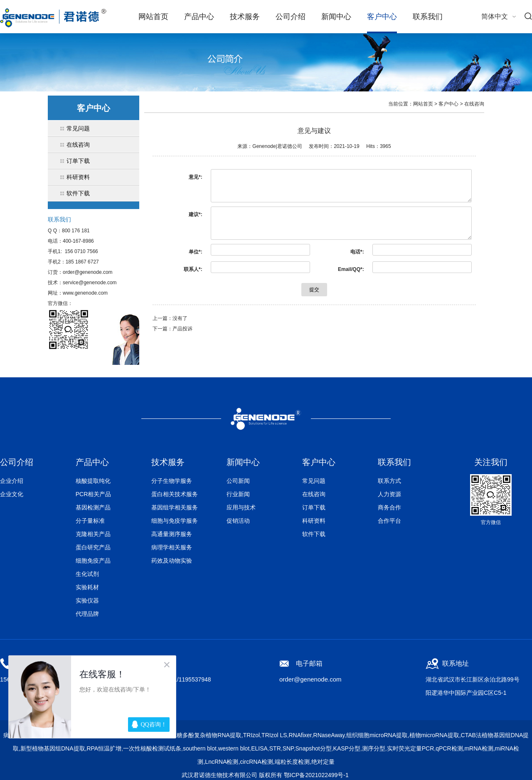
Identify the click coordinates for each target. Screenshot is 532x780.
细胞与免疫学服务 (175, 521)
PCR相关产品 (94, 494)
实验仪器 (87, 600)
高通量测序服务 (172, 534)
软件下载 (314, 534)
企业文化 (12, 494)
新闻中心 (336, 17)
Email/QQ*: (351, 269)
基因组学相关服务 (175, 507)
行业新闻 (238, 494)
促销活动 (238, 521)
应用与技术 (241, 507)
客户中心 (382, 17)
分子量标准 (90, 521)
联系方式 (389, 481)
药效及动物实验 (172, 561)
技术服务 (245, 17)
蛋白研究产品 (93, 547)
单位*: (196, 252)
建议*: (196, 214)
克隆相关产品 (93, 534)
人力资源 (389, 494)
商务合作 (389, 507)
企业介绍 (12, 481)
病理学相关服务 (172, 547)
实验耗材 (87, 587)
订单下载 (314, 507)
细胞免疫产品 (93, 561)
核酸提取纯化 (93, 481)
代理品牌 (87, 614)
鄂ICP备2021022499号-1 (316, 775)
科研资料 (314, 521)
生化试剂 (87, 574)
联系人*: (193, 269)
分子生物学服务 (172, 481)
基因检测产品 (93, 507)
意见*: (196, 177)
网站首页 (153, 17)
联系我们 (428, 17)
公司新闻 (238, 481)
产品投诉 (182, 329)
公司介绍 (291, 17)
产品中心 (199, 17)
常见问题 (314, 481)
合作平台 (389, 521)
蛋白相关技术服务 (175, 494)
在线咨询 (474, 104)
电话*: (357, 252)
